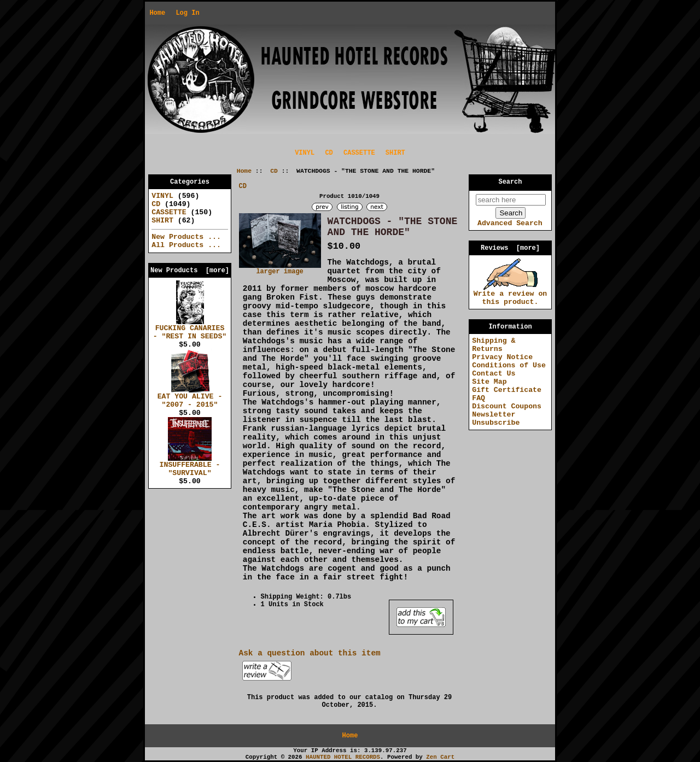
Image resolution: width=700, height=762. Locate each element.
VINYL (305, 153)
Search (511, 182)
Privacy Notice (502, 357)
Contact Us (494, 374)
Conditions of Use (509, 365)
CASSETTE (359, 153)
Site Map (489, 382)
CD (274, 171)
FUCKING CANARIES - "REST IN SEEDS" (190, 329)
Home (157, 13)
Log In (187, 13)
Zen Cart (440, 757)
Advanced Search (510, 223)
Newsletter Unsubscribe (496, 419)
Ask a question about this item (310, 653)
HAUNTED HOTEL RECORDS (343, 757)
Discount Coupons (507, 406)
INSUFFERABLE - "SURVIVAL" (190, 466)
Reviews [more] (510, 248)
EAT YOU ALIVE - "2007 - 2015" (190, 398)
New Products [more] (190, 271)
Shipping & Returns (494, 345)
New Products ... (186, 237)
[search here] (511, 200)
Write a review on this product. (511, 295)
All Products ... (186, 245)
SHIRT (395, 153)
